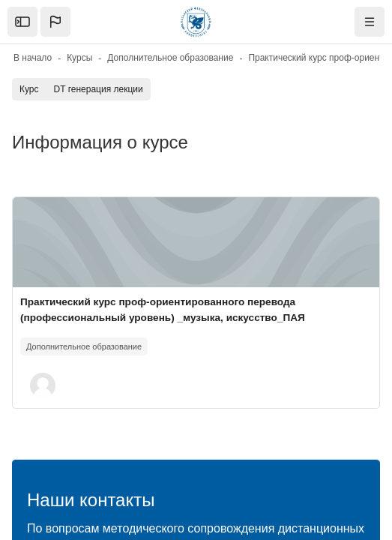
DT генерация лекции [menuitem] (99, 89)
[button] (55, 22)
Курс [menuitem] (29, 89)
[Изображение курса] (196, 242)
